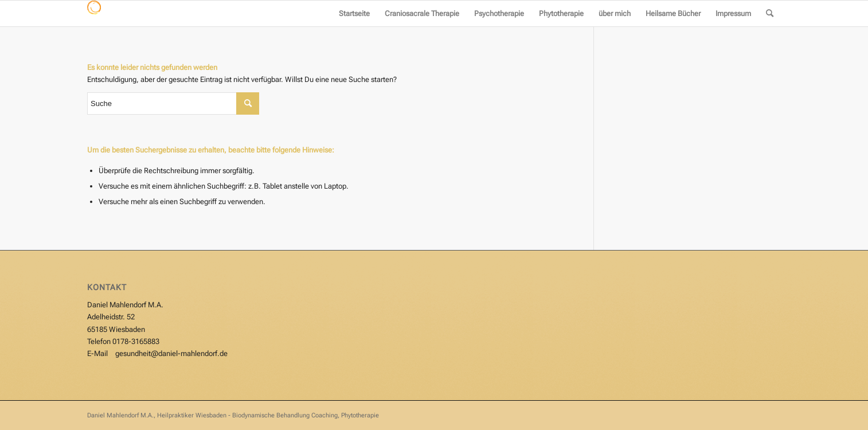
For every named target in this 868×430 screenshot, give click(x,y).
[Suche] (770, 13)
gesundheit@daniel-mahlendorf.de (171, 353)
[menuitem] (354, 13)
